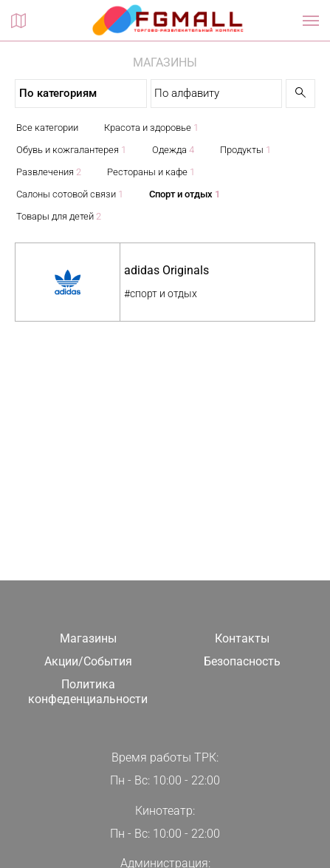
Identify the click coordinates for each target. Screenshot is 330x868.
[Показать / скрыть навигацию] (311, 21)
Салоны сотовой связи (70, 194)
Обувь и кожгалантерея (71, 150)
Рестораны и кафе (151, 172)
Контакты (242, 638)
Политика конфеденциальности (88, 692)
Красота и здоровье (151, 128)
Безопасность (242, 661)
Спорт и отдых (185, 194)
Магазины (88, 638)
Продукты (245, 150)
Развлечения (49, 172)
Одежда (173, 150)
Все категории (47, 128)
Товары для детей (59, 216)
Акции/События (88, 661)
